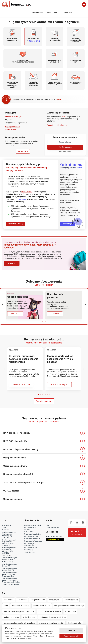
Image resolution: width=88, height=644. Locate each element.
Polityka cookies (7, 561)
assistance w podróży (20, 605)
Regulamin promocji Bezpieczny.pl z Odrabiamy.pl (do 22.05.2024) (9, 550)
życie (6, 605)
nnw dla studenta (71, 599)
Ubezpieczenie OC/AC (31, 536)
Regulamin (5, 529)
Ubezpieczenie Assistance (33, 540)
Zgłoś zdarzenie (37, 13)
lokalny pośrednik (75, 622)
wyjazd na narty (29, 616)
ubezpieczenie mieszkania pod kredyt (69, 605)
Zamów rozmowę (65, 147)
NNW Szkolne (27, 192)
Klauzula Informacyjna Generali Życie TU (9, 569)
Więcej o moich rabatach (57, 125)
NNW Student (28, 531)
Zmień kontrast (53, 539)
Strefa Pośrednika (67, 13)
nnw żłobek (22, 599)
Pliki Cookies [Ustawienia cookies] (6, 555)
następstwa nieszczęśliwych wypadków (19, 622)
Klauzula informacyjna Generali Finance (9, 558)
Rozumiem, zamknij (71, 636)
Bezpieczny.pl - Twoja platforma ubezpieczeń (16, 4)
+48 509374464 (11, 120)
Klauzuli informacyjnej (24, 638)
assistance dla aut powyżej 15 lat (53, 616)
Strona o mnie (11, 129)
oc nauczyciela (55, 599)
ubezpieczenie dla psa (42, 605)
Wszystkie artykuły (44, 400)
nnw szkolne (9, 599)
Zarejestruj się (68, 224)
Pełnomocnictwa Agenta (10, 584)
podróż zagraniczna (11, 616)
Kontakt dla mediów (53, 527)
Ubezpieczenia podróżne (32, 533)
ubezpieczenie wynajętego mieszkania (19, 611)
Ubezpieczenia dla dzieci (32, 524)
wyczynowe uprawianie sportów (52, 622)
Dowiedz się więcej (15, 224)
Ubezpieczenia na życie (32, 538)
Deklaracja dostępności (54, 536)
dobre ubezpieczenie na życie (50, 611)
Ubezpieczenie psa (30, 547)
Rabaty (58, 99)
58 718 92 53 (77, 531)
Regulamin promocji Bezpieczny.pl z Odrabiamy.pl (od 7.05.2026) (9, 534)
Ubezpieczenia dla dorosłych (30, 528)
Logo (47, 524)
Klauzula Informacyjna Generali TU (9, 564)
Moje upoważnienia (13, 127)
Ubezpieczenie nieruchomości (29, 544)
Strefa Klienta (52, 13)
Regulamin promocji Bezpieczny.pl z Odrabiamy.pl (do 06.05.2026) (9, 542)
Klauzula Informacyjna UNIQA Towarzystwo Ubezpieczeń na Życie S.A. (11, 579)
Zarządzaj (71, 630)
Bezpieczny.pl (6, 524)
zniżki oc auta (71, 611)
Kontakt (4, 527)
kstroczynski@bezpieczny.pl (16, 123)
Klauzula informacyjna (65, 151)
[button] (3, 303)
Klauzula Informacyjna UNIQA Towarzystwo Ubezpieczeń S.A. (9, 574)
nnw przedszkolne (38, 599)
